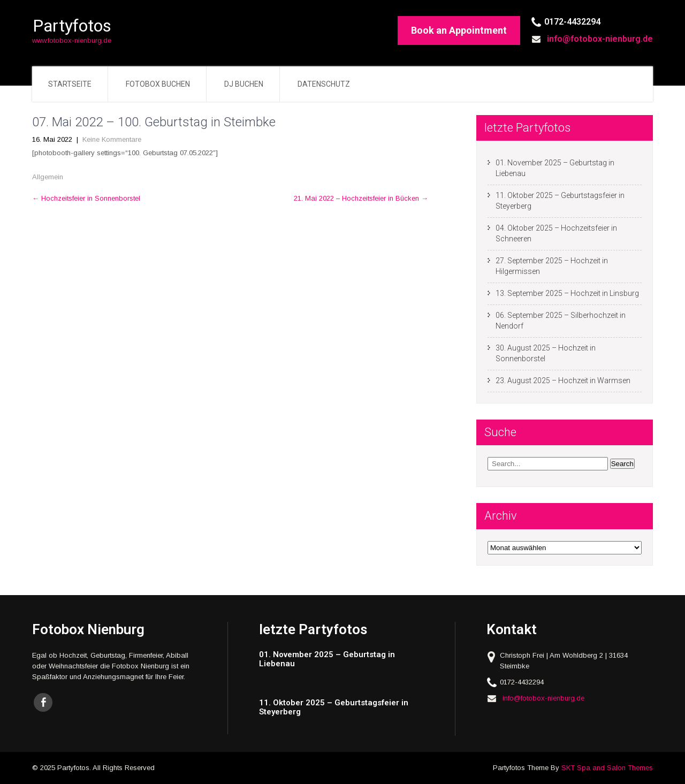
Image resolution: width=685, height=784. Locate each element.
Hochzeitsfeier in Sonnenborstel (86, 198)
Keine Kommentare (112, 139)
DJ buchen (244, 84)
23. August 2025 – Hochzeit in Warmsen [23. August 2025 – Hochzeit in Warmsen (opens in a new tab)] (563, 380)
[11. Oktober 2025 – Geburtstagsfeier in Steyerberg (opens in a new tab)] (341, 707)
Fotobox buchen (158, 84)
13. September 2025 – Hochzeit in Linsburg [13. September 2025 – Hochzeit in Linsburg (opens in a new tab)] (567, 293)
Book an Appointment (459, 30)
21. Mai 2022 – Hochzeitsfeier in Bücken (361, 198)
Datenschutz (324, 84)
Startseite (70, 84)
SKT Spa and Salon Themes (607, 768)
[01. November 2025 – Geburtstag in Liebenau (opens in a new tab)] (341, 659)
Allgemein (48, 177)
